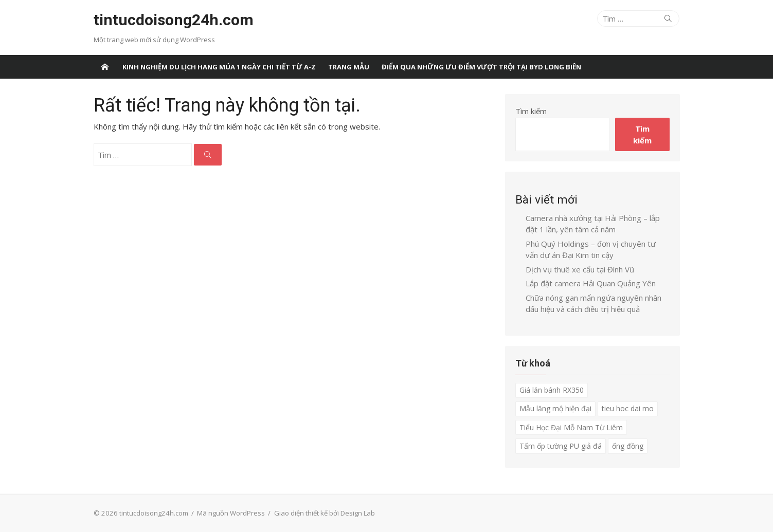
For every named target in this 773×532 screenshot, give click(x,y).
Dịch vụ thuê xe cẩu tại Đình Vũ (580, 269)
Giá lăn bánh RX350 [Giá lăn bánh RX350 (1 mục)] (552, 390)
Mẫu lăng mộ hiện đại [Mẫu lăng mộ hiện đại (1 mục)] (555, 408)
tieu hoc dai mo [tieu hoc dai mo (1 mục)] (628, 408)
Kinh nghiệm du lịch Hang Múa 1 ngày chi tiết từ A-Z (219, 67)
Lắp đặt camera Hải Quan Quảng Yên (591, 283)
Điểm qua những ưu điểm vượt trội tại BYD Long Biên (481, 67)
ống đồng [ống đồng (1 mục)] (628, 446)
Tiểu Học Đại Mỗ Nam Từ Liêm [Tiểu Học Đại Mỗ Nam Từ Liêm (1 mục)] (571, 427)
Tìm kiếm (531, 111)
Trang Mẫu (349, 67)
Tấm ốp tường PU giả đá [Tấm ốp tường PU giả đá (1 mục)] (561, 446)
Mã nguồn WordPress (231, 513)
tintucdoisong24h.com (174, 20)
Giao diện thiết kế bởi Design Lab (325, 513)
